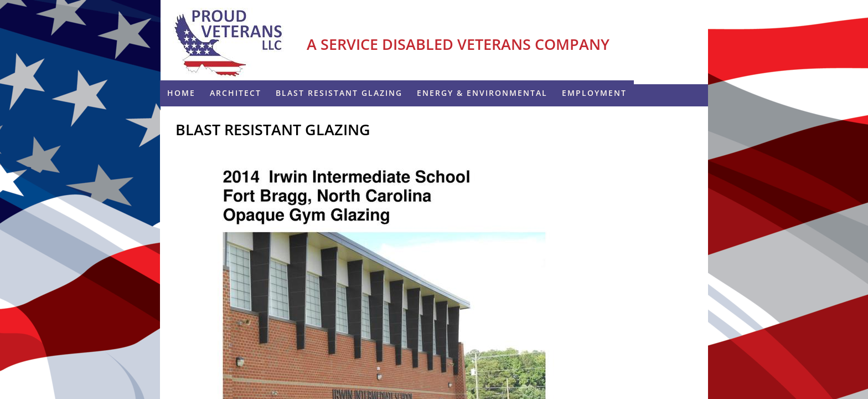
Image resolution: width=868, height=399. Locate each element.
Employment (594, 93)
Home (181, 93)
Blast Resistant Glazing (339, 93)
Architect (236, 93)
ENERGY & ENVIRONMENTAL (482, 93)
